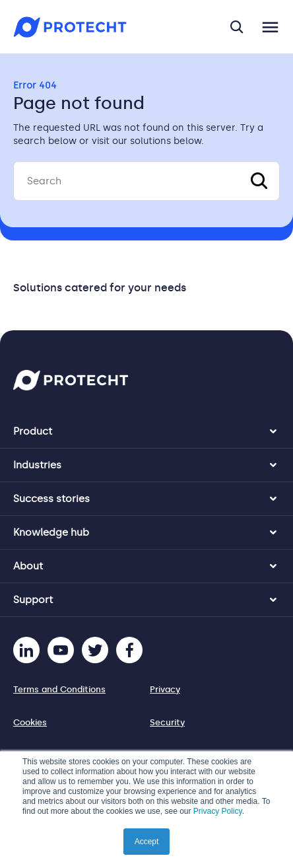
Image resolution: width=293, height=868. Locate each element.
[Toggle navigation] (270, 27)
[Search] (146, 181)
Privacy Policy (218, 811)
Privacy (165, 689)
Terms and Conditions (59, 689)
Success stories (51, 499)
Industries (37, 465)
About (28, 566)
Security (167, 722)
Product (33, 431)
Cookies (30, 722)
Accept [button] (147, 842)
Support (33, 600)
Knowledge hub (51, 532)
